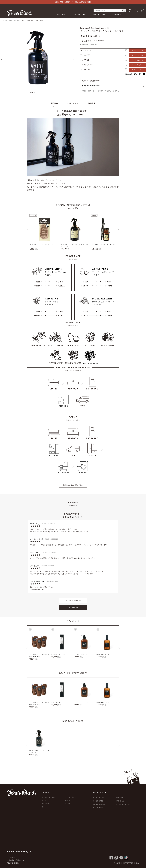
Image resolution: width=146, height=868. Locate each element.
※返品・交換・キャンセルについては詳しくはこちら (100, 91)
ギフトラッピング (98, 797)
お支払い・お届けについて (91, 81)
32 (99, 36)
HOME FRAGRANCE (15, 20)
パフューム (68, 804)
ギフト (44, 807)
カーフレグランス (70, 797)
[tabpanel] (38, 58)
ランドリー (45, 804)
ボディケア (45, 800)
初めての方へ (120, 797)
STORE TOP (4, 20)
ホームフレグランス (48, 797)
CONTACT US (99, 15)
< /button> (124, 11)
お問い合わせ (120, 801)
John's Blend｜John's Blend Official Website (20, 13)
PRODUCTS (80, 15)
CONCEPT (61, 15)
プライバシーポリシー (123, 804)
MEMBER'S (117, 15)
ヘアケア (67, 800)
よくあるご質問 (98, 801)
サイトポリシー (98, 808)
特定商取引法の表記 (99, 804)
